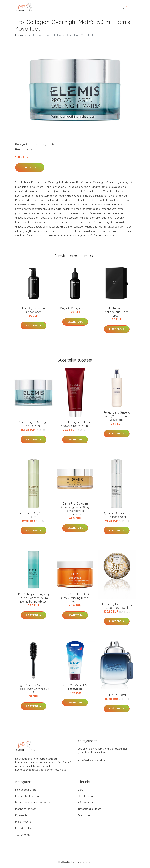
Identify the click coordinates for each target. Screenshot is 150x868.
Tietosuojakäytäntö (90, 809)
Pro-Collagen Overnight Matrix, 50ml (33, 424)
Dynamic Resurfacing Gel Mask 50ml (117, 515)
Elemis (50, 144)
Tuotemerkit (38, 144)
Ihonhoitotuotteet (26, 809)
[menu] (132, 7)
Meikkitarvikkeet (25, 828)
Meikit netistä (23, 822)
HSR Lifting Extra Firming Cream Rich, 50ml (117, 606)
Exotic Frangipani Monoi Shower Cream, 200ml (75, 424)
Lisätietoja (30, 167)
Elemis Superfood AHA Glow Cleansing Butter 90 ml (75, 598)
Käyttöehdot (85, 802)
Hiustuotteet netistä (27, 796)
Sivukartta (84, 815)
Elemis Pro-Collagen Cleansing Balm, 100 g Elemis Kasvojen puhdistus (75, 509)
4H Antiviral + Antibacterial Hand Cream (117, 312)
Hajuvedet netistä (26, 790)
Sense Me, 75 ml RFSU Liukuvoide (75, 687)
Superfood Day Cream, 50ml (33, 515)
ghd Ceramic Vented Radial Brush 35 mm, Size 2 (33, 689)
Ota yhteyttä (85, 796)
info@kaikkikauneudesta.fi (93, 760)
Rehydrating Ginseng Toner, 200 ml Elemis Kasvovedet (117, 416)
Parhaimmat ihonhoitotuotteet (33, 802)
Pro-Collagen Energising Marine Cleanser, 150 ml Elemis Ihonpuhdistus (33, 598)
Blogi (81, 790)
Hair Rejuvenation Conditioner (33, 310)
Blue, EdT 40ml (117, 695)
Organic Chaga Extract (75, 308)
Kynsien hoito (23, 815)
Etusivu (19, 35)
